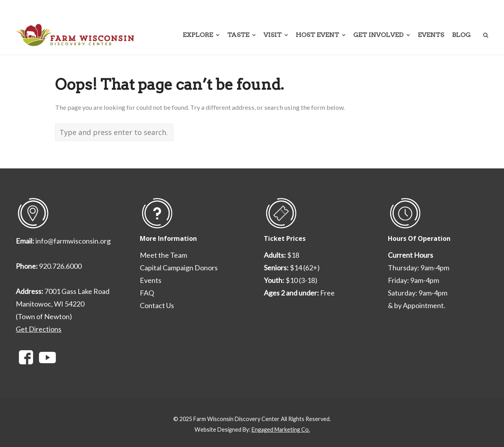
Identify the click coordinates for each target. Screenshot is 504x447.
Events (151, 280)
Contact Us (157, 305)
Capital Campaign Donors (179, 268)
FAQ (147, 293)
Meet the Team (163, 255)
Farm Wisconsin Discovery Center (236, 419)
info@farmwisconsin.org (73, 241)
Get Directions (39, 329)
